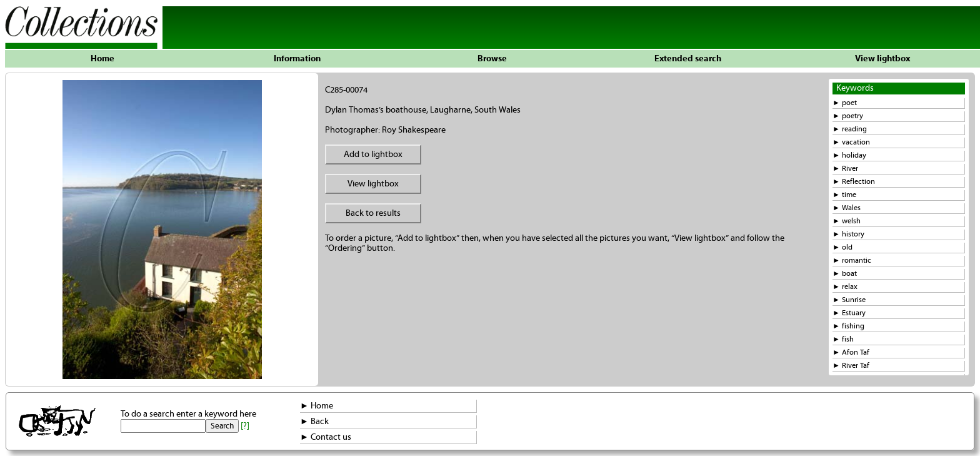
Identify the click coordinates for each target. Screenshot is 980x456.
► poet (845, 103)
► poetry (848, 116)
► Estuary (849, 313)
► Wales (847, 208)
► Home (317, 406)
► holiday (849, 155)
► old (842, 247)
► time (844, 195)
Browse (492, 59)
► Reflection (854, 182)
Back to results (373, 213)
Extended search (688, 59)
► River (845, 169)
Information (297, 59)
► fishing (848, 326)
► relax (845, 287)
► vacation (851, 142)
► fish (843, 339)
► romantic (852, 261)
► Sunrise (849, 300)
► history (848, 234)
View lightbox (882, 59)
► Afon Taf (851, 352)
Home (102, 59)
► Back (314, 422)
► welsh (847, 221)
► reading (850, 129)
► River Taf (851, 366)
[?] (245, 426)
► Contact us (326, 437)
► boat (845, 274)
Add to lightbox (373, 155)
